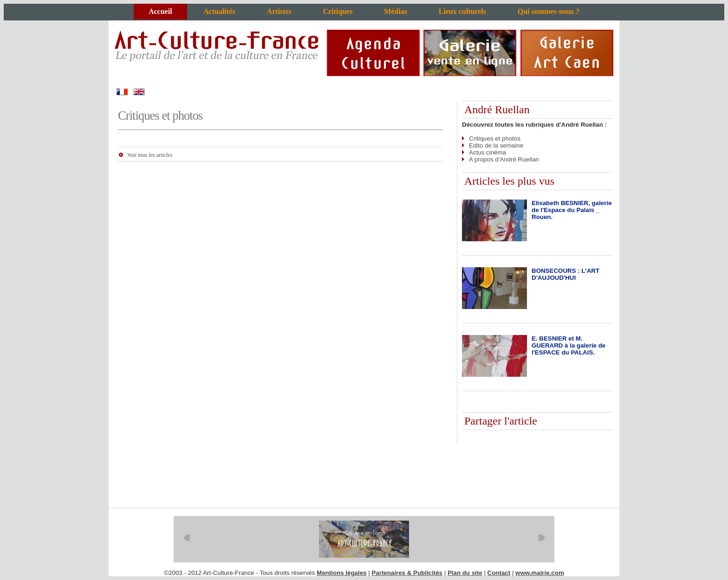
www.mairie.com (540, 573)
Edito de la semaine (496, 145)
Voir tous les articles (150, 155)
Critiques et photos (495, 139)
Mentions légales (341, 573)
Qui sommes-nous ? (549, 11)
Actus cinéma (487, 152)
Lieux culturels (462, 11)
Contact (499, 573)
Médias (396, 11)
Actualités (219, 11)
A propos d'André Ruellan (504, 159)
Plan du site (465, 573)
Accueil (160, 11)
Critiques (338, 11)
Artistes (279, 11)
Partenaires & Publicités (407, 573)
